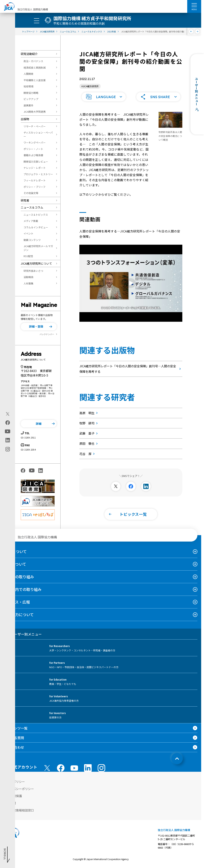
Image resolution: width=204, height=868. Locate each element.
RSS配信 (28, 256)
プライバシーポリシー (19, 789)
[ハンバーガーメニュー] (194, 5)
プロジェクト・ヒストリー (38, 174)
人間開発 (28, 74)
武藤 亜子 (89, 433)
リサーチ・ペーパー (35, 126)
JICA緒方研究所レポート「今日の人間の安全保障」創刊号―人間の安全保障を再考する (131, 369)
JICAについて (15, 551)
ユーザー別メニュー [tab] (23, 634)
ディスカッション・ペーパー (38, 134)
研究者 (25, 200)
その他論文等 (31, 193)
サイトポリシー (14, 782)
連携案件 (28, 105)
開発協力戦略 (31, 93)
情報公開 (10, 803)
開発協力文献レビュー (36, 162)
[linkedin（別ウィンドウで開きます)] (8, 440)
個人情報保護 (13, 796)
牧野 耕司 (89, 423)
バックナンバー (47, 334)
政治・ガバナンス (33, 61)
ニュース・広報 (17, 602)
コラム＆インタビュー (36, 227)
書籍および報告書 (33, 155)
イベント (28, 233)
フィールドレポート (35, 180)
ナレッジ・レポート (35, 168)
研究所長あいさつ (33, 271)
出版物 (25, 119)
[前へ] (191, 31)
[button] (39, 327)
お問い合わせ (14, 747)
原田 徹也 (89, 443)
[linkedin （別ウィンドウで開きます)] (88, 768)
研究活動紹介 (29, 54)
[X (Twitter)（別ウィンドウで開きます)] (8, 414)
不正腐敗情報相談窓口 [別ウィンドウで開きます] (19, 810)
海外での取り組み (19, 577)
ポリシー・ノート (33, 149)
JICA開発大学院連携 (35, 112)
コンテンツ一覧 (16, 728)
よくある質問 (14, 738)
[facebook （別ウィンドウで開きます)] (61, 768)
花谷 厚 (88, 454)
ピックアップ (31, 99)
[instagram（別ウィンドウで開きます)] (8, 449)
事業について (15, 564)
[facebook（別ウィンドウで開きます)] (8, 423)
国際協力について (19, 615)
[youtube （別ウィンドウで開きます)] (74, 768)
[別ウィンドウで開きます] (116, 486)
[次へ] (197, 31)
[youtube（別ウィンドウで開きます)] (8, 431)
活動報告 (28, 277)
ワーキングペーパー (35, 143)
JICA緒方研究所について (36, 263)
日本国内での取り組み (23, 589)
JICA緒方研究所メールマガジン (38, 248)
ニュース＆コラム (32, 207)
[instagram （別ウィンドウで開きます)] (101, 768)
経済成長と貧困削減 (35, 68)
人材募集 (28, 283)
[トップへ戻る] (177, 759)
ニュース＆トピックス (36, 215)
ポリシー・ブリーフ (35, 187)
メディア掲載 (31, 221)
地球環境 (28, 86)
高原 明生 (89, 413)
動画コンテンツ (32, 240)
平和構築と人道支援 (35, 80)
